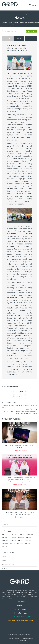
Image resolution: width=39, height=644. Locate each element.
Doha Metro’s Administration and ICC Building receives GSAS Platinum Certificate (19, 513)
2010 (26, 543)
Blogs (4, 561)
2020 (11, 537)
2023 (20, 534)
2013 (3, 543)
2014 (27, 540)
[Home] (1, 23)
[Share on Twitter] (20, 396)
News (35, 31)
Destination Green (20, 613)
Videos (4, 568)
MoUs (16, 387)
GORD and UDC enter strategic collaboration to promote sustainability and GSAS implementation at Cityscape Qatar (19, 480)
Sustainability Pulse (9, 565)
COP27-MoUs (10, 387)
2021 (3, 537)
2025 (4, 534)
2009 (4, 546)
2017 (3, 540)
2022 (28, 534)
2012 (11, 543)
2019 (20, 537)
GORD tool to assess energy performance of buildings (20, 446)
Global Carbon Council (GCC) (20, 617)
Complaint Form (27, 639)
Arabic (19, 38)
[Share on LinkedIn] (14, 396)
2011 (19, 543)
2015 (19, 540)
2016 (11, 540)
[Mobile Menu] (33, 5)
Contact (20, 606)
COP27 (28, 31)
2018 (28, 537)
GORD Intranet (21, 641)
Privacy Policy (14, 639)
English (8, 38)
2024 (12, 534)
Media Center (20, 602)
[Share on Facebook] (25, 396)
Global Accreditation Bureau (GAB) (20, 621)
